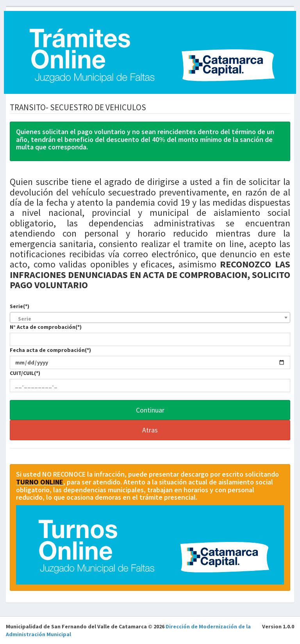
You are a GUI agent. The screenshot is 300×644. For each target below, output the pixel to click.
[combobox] (150, 318)
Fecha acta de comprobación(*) (50, 350)
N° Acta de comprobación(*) (46, 327)
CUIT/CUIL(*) (25, 373)
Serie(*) (20, 306)
